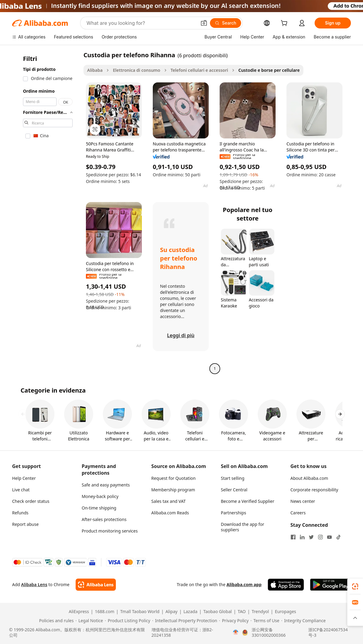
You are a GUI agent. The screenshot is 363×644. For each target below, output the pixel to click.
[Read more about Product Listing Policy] (127, 621)
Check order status (31, 501)
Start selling (233, 478)
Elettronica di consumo (136, 70)
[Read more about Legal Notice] (89, 621)
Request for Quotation (173, 478)
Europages (286, 612)
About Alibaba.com (309, 478)
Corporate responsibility (314, 490)
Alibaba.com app (244, 584)
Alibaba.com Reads (170, 513)
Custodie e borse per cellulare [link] (269, 70)
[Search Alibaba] (141, 23)
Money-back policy (100, 496)
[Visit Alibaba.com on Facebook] (293, 537)
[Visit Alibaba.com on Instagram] (320, 537)
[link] (355, 586)
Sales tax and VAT (168, 501)
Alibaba (95, 70)
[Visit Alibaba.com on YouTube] (329, 537)
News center (303, 501)
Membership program (173, 490)
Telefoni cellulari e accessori (199, 70)
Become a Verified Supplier (248, 501)
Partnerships (234, 513)
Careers (298, 513)
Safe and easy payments (106, 485)
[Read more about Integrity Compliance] (303, 621)
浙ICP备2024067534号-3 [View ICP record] (328, 632)
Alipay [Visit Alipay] (172, 612)
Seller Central (234, 490)
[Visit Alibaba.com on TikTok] (338, 537)
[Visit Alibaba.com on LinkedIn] (302, 537)
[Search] (226, 23)
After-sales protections (104, 519)
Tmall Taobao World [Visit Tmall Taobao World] (140, 612)
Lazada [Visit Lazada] (190, 612)
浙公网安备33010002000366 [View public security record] (269, 632)
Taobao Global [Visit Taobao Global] (217, 612)
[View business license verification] (236, 632)
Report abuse (25, 524)
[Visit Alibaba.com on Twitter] (311, 537)
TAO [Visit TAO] (242, 612)
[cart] (285, 24)
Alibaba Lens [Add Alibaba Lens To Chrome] (34, 584)
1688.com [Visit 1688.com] (105, 612)
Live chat (21, 490)
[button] (204, 23)
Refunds (20, 513)
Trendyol (260, 612)
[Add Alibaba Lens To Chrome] (96, 585)
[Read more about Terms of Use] (265, 621)
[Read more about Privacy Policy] (234, 621)
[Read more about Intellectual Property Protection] (185, 621)
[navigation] (46, 212)
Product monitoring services (110, 531)
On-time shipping (99, 508)
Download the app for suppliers (242, 527)
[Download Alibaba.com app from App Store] (286, 585)
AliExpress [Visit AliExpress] (79, 612)
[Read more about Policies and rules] (55, 621)
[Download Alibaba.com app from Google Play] (330, 585)
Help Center (24, 478)
